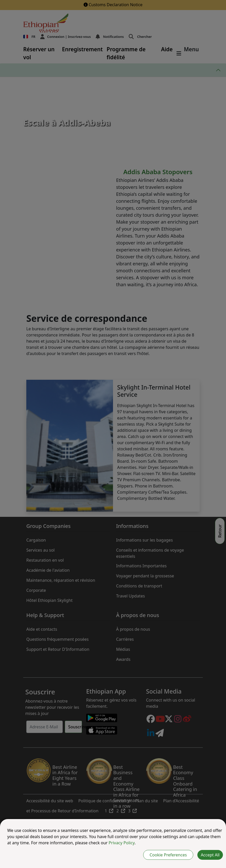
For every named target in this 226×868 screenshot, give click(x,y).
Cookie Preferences (168, 855)
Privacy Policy (122, 843)
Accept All (210, 855)
